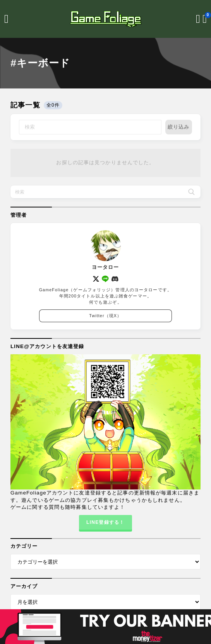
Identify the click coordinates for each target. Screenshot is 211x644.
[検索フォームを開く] (198, 19)
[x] (96, 279)
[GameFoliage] (106, 19)
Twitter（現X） (105, 316)
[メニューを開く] (6, 19)
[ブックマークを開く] (205, 19)
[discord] (115, 279)
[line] (106, 279)
